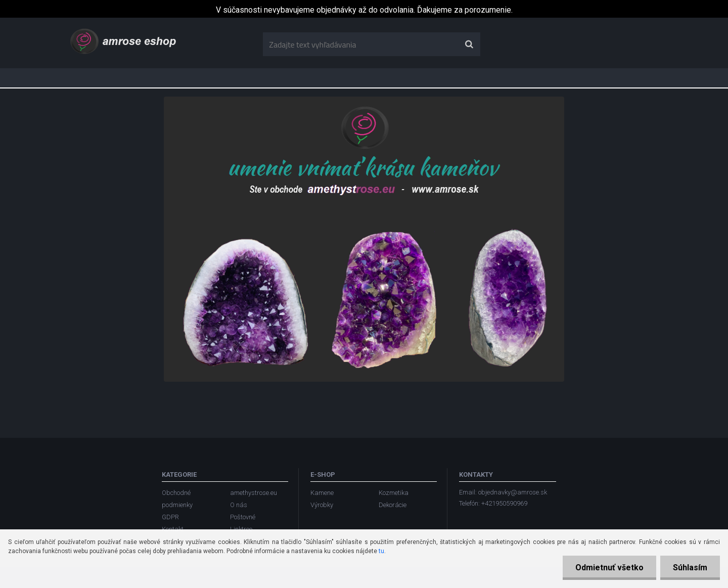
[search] (469, 44)
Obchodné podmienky (177, 499)
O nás (239, 505)
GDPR (170, 517)
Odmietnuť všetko (609, 568)
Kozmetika (394, 493)
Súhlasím (690, 568)
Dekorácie (393, 505)
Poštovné (243, 517)
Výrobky (322, 505)
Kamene (322, 493)
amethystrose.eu (254, 493)
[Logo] (124, 40)
